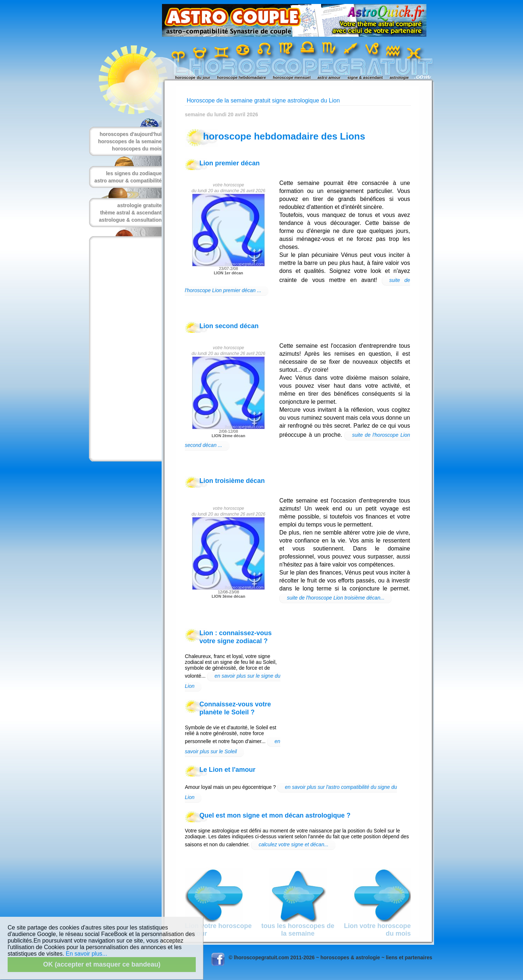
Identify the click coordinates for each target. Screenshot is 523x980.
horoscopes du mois (137, 149)
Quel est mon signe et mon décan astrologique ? (275, 815)
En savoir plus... (86, 954)
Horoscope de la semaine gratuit (228, 100)
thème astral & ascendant (131, 213)
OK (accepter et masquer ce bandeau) (102, 964)
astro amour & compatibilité (128, 181)
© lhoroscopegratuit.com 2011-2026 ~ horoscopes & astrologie (305, 957)
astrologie (399, 77)
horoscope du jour (193, 77)
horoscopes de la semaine (130, 141)
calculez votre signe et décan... (293, 844)
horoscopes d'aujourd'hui (131, 134)
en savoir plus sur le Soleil (233, 746)
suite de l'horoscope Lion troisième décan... (336, 598)
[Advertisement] (124, 349)
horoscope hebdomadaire (242, 77)
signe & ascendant (365, 77)
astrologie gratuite (139, 205)
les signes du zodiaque (134, 173)
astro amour (329, 77)
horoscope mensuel (292, 77)
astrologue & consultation (130, 220)
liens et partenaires (409, 957)
